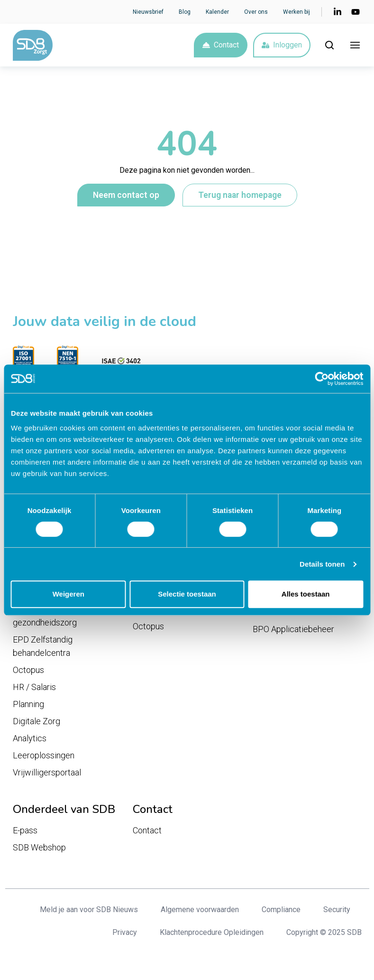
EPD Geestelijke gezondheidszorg (45, 616)
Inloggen (282, 45)
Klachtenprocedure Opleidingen (212, 932)
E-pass (25, 830)
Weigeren (68, 594)
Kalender (217, 12)
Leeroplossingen (44, 755)
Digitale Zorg (36, 721)
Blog (185, 12)
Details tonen (322, 564)
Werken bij (296, 12)
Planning (28, 704)
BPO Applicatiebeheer (293, 629)
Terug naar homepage (240, 195)
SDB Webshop (39, 847)
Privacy (125, 932)
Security (337, 910)
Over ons (256, 12)
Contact (221, 45)
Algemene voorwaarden (200, 910)
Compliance (281, 910)
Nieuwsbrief (148, 12)
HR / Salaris (34, 687)
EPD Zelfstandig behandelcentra (43, 646)
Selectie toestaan (187, 594)
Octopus (28, 670)
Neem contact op (126, 195)
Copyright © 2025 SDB (324, 932)
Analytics (30, 738)
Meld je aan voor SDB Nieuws (89, 910)
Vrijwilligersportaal (47, 772)
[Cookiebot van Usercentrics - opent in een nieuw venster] (322, 379)
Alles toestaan (306, 594)
